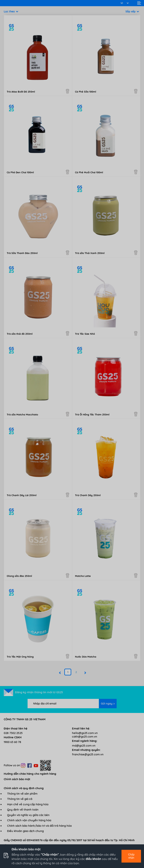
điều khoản (93, 859)
